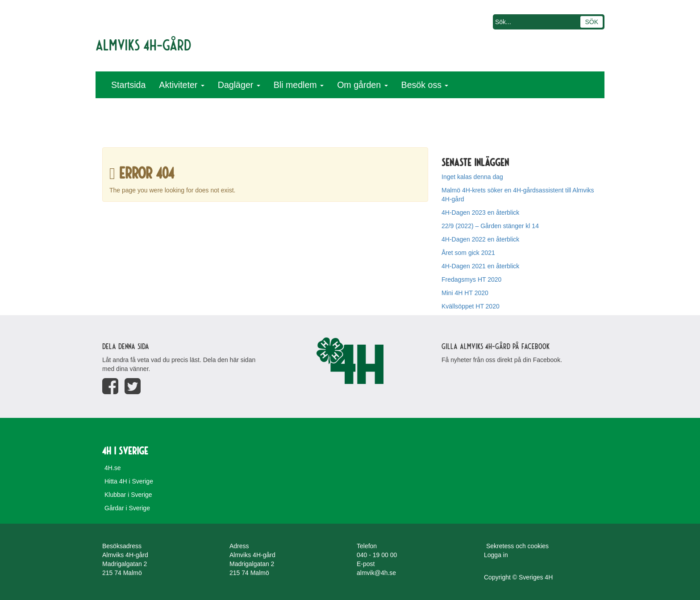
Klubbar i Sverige (128, 495)
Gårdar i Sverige (127, 508)
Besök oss (425, 85)
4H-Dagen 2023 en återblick (480, 212)
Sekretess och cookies (517, 546)
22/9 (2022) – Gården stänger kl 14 (490, 226)
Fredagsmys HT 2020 (471, 279)
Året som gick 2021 (468, 253)
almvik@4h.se (376, 573)
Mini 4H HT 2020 (465, 293)
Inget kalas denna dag (472, 177)
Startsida (128, 85)
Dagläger (239, 85)
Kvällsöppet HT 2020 (471, 306)
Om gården (362, 85)
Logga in (496, 555)
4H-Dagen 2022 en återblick (480, 239)
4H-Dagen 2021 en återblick (480, 266)
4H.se (113, 468)
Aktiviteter (181, 85)
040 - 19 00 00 (377, 555)
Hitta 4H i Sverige (129, 481)
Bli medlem (299, 85)
